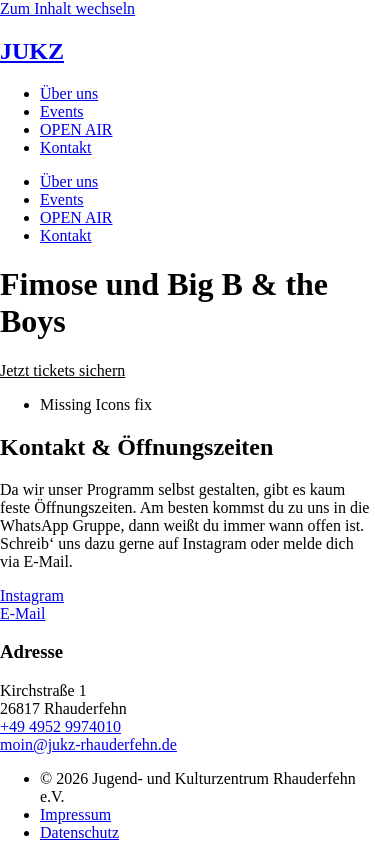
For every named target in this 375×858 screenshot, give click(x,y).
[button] (62, 370)
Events (62, 111)
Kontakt (66, 147)
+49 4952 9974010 (60, 726)
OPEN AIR (76, 129)
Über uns (69, 93)
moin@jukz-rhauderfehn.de (88, 744)
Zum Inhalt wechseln (67, 8)
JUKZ (32, 51)
